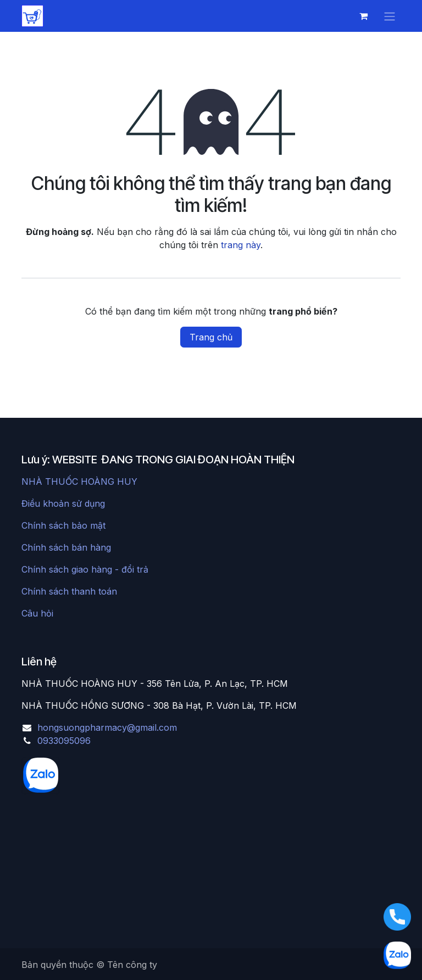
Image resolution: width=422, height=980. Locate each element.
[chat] (93, 775)
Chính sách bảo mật (63, 525)
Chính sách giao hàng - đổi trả (85, 569)
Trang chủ (211, 337)
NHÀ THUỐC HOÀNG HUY (79, 481)
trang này (241, 245)
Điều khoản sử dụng (63, 503)
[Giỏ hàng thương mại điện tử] (363, 16)
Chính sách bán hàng (66, 547)
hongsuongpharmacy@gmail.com (107, 727)
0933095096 (64, 741)
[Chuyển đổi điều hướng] (390, 16)
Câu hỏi (37, 613)
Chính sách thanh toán (69, 591)
